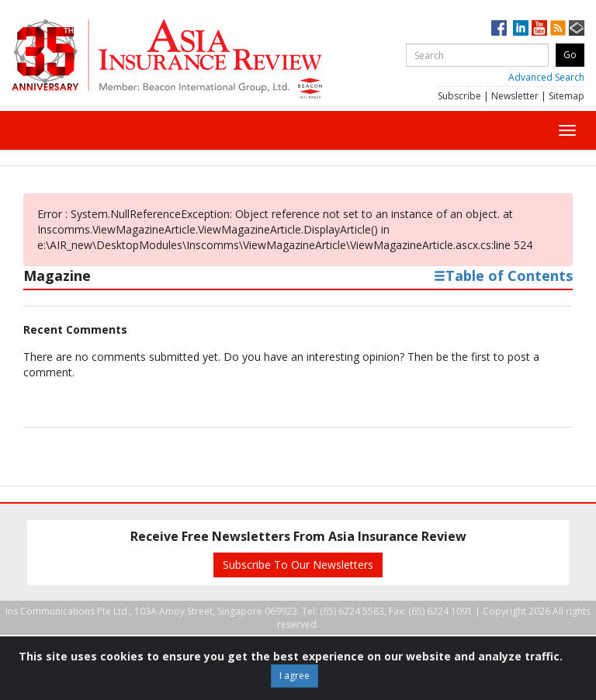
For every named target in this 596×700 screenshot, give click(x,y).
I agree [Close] (295, 676)
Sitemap (567, 96)
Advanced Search (546, 77)
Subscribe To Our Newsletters (298, 565)
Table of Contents (503, 275)
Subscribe (459, 96)
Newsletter (515, 96)
